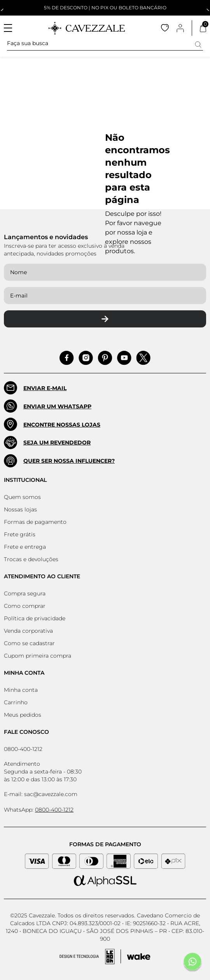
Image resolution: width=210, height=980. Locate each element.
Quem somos (22, 497)
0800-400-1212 (23, 749)
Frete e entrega (25, 547)
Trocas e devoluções (31, 559)
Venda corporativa (28, 631)
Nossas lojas (20, 509)
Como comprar (25, 606)
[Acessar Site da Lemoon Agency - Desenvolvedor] (105, 957)
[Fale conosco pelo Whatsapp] (192, 962)
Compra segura (25, 593)
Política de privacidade (35, 618)
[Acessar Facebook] (67, 358)
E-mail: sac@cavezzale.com (41, 794)
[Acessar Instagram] (86, 358)
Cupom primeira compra (38, 656)
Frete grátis (20, 534)
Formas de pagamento (35, 522)
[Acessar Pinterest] (105, 358)
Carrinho (16, 702)
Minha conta (21, 690)
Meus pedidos (23, 715)
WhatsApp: (39, 810)
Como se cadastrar (29, 643)
